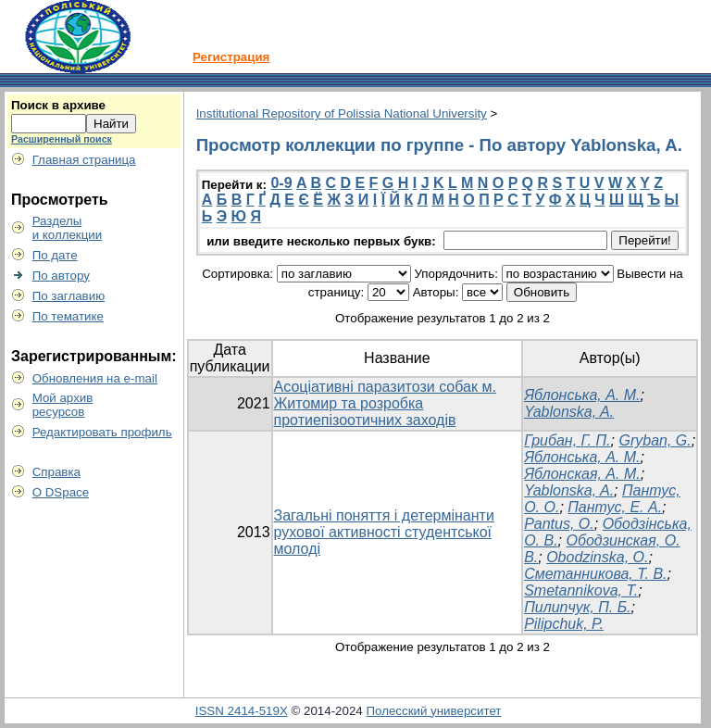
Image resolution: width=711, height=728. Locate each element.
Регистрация (231, 57)
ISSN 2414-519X (242, 711)
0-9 (281, 183)
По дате (55, 255)
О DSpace (61, 492)
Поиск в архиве (58, 105)
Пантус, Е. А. (615, 507)
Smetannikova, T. (581, 590)
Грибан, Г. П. (567, 440)
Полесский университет (433, 711)
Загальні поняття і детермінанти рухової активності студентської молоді (384, 532)
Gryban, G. (655, 440)
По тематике (68, 316)
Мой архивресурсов (63, 405)
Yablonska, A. (569, 412)
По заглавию (69, 296)
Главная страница (84, 160)
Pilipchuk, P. (564, 624)
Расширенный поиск (62, 139)
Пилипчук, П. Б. (577, 607)
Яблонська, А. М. (582, 395)
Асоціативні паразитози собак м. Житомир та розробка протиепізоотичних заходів (385, 403)
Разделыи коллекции (68, 228)
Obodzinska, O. (597, 557)
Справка (56, 472)
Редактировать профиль (102, 432)
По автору (61, 276)
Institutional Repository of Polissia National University (342, 113)
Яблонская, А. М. (582, 474)
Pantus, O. (559, 524)
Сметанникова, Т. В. (595, 574)
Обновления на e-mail (95, 378)
